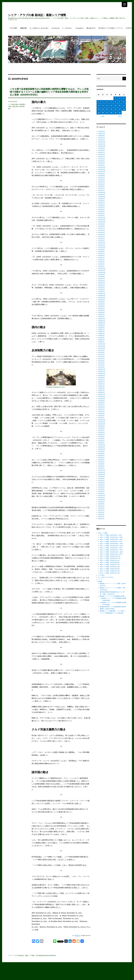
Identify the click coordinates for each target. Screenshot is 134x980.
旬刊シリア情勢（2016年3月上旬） (110, 573)
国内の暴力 (16, 106)
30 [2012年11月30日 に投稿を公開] (120, 113)
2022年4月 (101, 235)
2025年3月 (101, 161)
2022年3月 (101, 237)
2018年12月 (102, 319)
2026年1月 (101, 140)
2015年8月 (101, 403)
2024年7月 (101, 178)
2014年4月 (101, 437)
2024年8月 (101, 176)
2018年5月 (101, 333)
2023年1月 (101, 216)
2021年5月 (101, 258)
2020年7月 (101, 279)
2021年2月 (101, 264)
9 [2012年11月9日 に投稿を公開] (120, 102)
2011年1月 (101, 519)
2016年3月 (101, 388)
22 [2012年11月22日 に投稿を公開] (115, 109)
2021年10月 (102, 247)
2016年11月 (102, 371)
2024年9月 (102, 174)
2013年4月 (101, 462)
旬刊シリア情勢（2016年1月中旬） (110, 562)
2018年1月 (101, 342)
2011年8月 (101, 504)
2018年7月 (101, 329)
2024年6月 (102, 180)
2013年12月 (102, 445)
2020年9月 (102, 275)
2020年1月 (101, 291)
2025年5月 (101, 157)
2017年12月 (102, 344)
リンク (100, 579)
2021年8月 (101, 251)
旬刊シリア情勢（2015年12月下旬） (110, 558)
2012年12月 (102, 470)
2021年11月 (102, 245)
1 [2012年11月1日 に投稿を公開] (115, 98)
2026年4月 (102, 134)
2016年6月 (101, 382)
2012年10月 (102, 474)
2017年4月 (101, 361)
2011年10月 (102, 500)
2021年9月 (101, 249)
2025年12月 (102, 142)
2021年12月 (102, 243)
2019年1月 (101, 317)
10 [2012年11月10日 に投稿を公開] (124, 102)
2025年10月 (102, 146)
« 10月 (102, 116)
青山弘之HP (91, 28)
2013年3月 (101, 464)
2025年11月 (102, 144)
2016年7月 (101, 380)
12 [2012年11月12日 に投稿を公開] (103, 105)
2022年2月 (101, 239)
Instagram (80, 28)
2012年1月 (101, 493)
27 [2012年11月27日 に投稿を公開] (107, 113)
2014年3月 (101, 439)
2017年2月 (101, 365)
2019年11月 (102, 296)
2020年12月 (102, 268)
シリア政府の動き (13, 104)
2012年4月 (101, 487)
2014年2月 (101, 441)
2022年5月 (101, 232)
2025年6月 (102, 155)
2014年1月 (101, 443)
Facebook (56, 28)
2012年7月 (101, 481)
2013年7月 (101, 455)
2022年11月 (102, 220)
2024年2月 (101, 188)
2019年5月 (101, 308)
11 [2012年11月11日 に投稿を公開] (99, 105)
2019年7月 (101, 304)
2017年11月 (102, 346)
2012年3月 (101, 489)
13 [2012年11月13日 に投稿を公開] (107, 105)
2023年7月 (101, 203)
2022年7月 (101, 228)
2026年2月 (102, 138)
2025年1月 (101, 165)
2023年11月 (102, 195)
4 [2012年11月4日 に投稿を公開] (99, 102)
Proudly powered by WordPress (46, 955)
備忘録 (100, 581)
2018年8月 (101, 327)
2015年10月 (102, 399)
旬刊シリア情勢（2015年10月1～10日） (111, 541)
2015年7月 (101, 405)
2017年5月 (101, 359)
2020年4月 (101, 285)
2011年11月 (101, 498)
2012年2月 (101, 491)
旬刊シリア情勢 (103, 533)
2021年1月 (101, 266)
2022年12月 (102, 218)
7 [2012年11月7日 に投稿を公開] (111, 102)
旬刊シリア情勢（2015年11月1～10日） (111, 548)
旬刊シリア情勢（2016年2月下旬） (110, 571)
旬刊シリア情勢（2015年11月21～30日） (112, 552)
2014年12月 (102, 420)
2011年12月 (102, 495)
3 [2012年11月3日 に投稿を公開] (124, 98)
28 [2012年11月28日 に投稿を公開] (111, 113)
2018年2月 (101, 340)
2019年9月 (101, 300)
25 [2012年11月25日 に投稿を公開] (99, 113)
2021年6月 (101, 256)
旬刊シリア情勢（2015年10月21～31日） (112, 546)
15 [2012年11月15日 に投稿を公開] (115, 105)
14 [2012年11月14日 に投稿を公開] (111, 105)
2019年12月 (102, 293)
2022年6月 (102, 230)
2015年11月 (102, 397)
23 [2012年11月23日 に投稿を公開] (120, 109)
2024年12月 (102, 167)
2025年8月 (101, 150)
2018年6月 (101, 331)
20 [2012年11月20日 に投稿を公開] (107, 109)
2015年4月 (101, 411)
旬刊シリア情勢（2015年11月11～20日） (112, 550)
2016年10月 (102, 373)
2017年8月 (101, 352)
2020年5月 (101, 283)
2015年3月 (101, 413)
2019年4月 (101, 310)
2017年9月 (101, 350)
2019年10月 (102, 298)
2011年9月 (101, 502)
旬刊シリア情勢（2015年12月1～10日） (111, 554)
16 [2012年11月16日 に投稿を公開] (120, 105)
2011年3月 (101, 514)
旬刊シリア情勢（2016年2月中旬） (110, 569)
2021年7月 (101, 253)
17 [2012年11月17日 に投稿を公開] (124, 105)
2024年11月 (102, 169)
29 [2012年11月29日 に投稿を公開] (115, 113)
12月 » (120, 116)
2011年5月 (101, 510)
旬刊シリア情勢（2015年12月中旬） (110, 556)
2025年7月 (101, 152)
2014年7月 (101, 430)
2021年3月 (101, 262)
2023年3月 (101, 211)
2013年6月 (101, 458)
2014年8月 (101, 428)
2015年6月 (101, 407)
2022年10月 (102, 222)
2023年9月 (101, 199)
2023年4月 (101, 209)
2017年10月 (102, 348)
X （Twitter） (68, 28)
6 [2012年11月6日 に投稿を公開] (107, 102)
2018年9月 (101, 325)
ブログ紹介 (13, 28)
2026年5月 (102, 131)
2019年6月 (101, 306)
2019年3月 (101, 312)
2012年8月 (101, 479)
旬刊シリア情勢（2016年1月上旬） (110, 560)
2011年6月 (101, 508)
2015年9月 (101, 401)
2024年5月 (101, 182)
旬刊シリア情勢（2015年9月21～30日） (112, 539)
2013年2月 (101, 466)
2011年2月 (101, 517)
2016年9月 (101, 376)
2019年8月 (101, 302)
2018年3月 (101, 338)
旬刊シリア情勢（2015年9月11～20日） (112, 537)
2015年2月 (101, 415)
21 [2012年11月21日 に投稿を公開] (111, 109)
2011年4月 (101, 512)
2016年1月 (101, 392)
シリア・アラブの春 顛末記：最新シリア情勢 (37, 15)
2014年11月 (102, 422)
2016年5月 (101, 384)
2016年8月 (101, 378)
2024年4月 (101, 184)
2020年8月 (101, 277)
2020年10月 (102, 272)
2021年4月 (101, 260)
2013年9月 (101, 451)
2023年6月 (101, 205)
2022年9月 (102, 224)
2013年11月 (102, 447)
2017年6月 (101, 357)
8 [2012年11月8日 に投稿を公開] (115, 102)
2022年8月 (101, 226)
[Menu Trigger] (125, 4)
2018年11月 (102, 321)
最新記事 (23, 28)
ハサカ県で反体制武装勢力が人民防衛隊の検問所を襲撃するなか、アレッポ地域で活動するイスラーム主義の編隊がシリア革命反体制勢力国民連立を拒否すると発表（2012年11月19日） (49, 92)
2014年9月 (101, 426)
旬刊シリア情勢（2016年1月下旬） (110, 565)
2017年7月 (101, 354)
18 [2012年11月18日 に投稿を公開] (99, 109)
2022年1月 (101, 241)
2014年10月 (102, 424)
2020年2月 (101, 289)
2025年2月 (101, 163)
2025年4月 (101, 159)
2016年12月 (102, 369)
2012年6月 (101, 483)
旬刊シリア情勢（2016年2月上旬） (110, 567)
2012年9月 (101, 477)
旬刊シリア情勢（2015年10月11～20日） (112, 544)
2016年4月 (101, 386)
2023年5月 (101, 207)
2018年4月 (101, 336)
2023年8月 (101, 201)
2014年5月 (101, 434)
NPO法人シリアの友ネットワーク (110, 28)
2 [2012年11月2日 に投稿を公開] (120, 98)
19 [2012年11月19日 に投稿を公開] (103, 109)
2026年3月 (101, 136)
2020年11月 (102, 270)
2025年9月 (102, 148)
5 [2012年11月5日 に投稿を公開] (103, 102)
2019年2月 (101, 314)
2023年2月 (101, 213)
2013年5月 (101, 460)
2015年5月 (101, 409)
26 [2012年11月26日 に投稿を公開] (103, 113)
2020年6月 (102, 281)
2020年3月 (101, 287)
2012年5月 (101, 485)
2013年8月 (101, 453)
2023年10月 (102, 197)
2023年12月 (102, 192)
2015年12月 (102, 394)
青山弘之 (78, 935)
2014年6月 (101, 432)
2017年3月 (101, 363)
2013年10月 (102, 449)
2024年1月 (101, 190)
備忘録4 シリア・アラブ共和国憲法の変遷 (112, 596)
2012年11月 (102, 472)
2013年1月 (101, 468)
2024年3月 (101, 186)
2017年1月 (101, 367)
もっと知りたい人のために (39, 28)
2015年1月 (101, 418)
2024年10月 (102, 171)
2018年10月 (102, 323)
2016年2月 (101, 390)
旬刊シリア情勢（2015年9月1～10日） (111, 535)
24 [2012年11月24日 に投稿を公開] (124, 109)
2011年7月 (101, 506)
